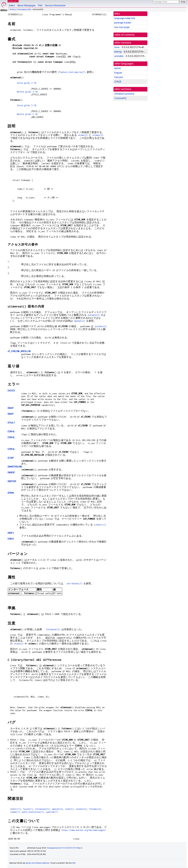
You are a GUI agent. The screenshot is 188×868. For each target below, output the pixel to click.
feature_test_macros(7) (72, 72)
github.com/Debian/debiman (38, 863)
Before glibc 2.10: (28, 92)
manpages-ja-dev (24, 9)
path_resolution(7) (33, 812)
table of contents (125, 35)
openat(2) (80, 321)
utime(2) (83, 135)
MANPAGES (13, 1)
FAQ (40, 5)
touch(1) (28, 809)
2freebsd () (124, 94)
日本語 (118, 82)
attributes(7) (74, 583)
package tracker (123, 23)
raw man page (122, 27)
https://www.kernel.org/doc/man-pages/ (84, 830)
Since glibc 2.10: (27, 83)
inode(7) (15, 812)
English (118, 73)
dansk (117, 68)
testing (13, 9)
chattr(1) (101, 525)
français (119, 77)
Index (12, 5)
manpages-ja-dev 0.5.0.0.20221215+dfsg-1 (64, 848)
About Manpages (26, 5)
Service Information (55, 5)
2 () (120, 98)
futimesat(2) (53, 629)
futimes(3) (95, 809)
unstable (119, 56)
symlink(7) (52, 812)
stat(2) (69, 809)
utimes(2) (98, 135)
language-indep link (125, 18)
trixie (117, 47)
